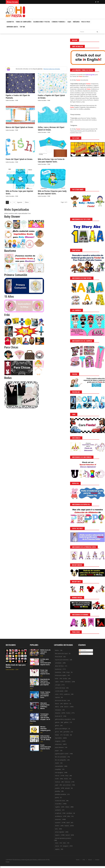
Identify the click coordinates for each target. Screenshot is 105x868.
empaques (58, 710)
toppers (57, 835)
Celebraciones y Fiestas (42, 22)
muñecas (58, 782)
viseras (57, 846)
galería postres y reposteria (63, 719)
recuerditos (58, 804)
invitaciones (58, 744)
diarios (57, 704)
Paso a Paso (86, 22)
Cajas (69, 22)
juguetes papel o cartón (62, 754)
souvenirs (58, 823)
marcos (57, 776)
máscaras (67, 782)
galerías (57, 722)
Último (27, 202)
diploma (66, 704)
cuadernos (67, 694)
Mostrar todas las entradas (52, 69)
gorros (57, 732)
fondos (68, 713)
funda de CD (59, 716)
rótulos (67, 807)
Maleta (57, 650)
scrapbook (58, 813)
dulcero (66, 707)
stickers (57, 826)
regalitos (57, 807)
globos (57, 726)
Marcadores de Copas (61, 654)
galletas (66, 722)
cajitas (57, 682)
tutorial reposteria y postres (63, 838)
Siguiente (20, 202)
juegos (57, 751)
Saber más (87, 861)
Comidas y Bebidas (59, 22)
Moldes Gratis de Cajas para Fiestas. (16, 666)
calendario (68, 682)
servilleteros (58, 816)
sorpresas (58, 819)
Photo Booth (59, 657)
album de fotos (59, 666)
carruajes (58, 685)
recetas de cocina (60, 801)
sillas (69, 816)
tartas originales (60, 832)
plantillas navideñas (61, 794)
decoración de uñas (61, 700)
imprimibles (58, 738)
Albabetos (10, 22)
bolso (57, 679)
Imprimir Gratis (12, 27)
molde (57, 779)
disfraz (57, 707)
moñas (66, 779)
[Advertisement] (36, 53)
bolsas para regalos (61, 675)
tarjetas (67, 826)
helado (57, 735)
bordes (65, 679)
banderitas (58, 672)
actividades (58, 663)
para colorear (67, 785)
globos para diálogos (61, 729)
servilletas (69, 813)
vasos (57, 843)
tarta (56, 829)
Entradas (83, 650)
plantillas (58, 791)
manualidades (59, 766)
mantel (57, 763)
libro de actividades (61, 757)
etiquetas (58, 713)
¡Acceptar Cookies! (74, 861)
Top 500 (22, 27)
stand (68, 823)
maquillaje (58, 769)
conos (57, 694)
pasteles (57, 788)
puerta (57, 798)
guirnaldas (66, 732)
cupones (57, 697)
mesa (67, 776)
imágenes (58, 741)
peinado (67, 788)
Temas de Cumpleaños (24, 22)
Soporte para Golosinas (62, 660)
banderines (58, 669)
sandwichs (58, 810)
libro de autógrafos (61, 760)
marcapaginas (59, 773)
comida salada (59, 691)
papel (57, 785)
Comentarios (84, 654)
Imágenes (76, 22)
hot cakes (66, 735)
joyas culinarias (59, 747)
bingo (68, 672)
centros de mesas (60, 688)
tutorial (68, 835)
